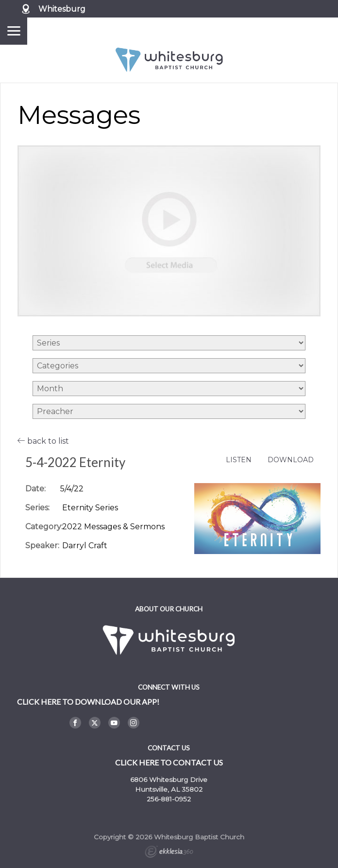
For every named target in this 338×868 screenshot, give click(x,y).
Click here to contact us (169, 762)
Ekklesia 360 (169, 853)
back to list (43, 441)
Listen (239, 460)
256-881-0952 (169, 799)
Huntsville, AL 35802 (169, 789)
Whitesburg (62, 9)
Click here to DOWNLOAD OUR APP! (88, 702)
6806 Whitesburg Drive (169, 780)
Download (291, 460)
